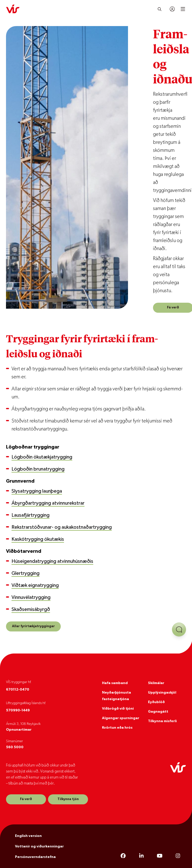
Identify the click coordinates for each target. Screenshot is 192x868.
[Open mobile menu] (183, 9)
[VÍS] (13, 9)
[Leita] (160, 9)
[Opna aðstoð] (179, 629)
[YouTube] (160, 856)
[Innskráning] (172, 9)
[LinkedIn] (141, 856)
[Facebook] (123, 856)
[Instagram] (178, 856)
